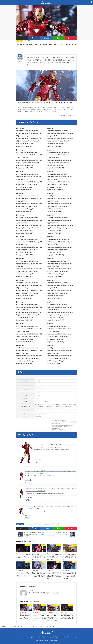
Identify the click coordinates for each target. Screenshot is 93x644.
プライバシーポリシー (24, 637)
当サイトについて (71, 637)
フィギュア (19, 41)
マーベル (56, 524)
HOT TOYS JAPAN (68, 116)
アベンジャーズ (39, 524)
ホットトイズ (48, 524)
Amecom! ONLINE (43, 640)
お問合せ (33, 637)
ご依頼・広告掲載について (44, 637)
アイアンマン (29, 524)
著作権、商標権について (59, 637)
